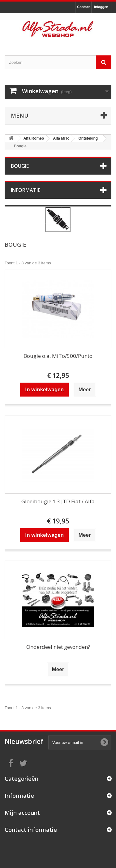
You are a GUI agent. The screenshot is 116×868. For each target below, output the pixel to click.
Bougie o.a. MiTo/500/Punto (58, 356)
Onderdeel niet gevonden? (58, 647)
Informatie (26, 190)
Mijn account (22, 813)
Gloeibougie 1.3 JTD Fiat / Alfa (58, 501)
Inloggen (101, 7)
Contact (83, 7)
